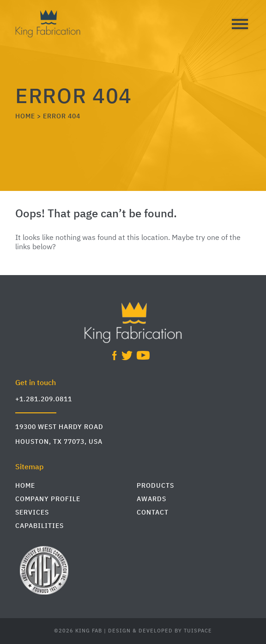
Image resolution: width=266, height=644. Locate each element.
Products (155, 486)
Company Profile (48, 499)
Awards (151, 499)
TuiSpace (198, 631)
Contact (153, 512)
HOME (25, 116)
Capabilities (39, 526)
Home (25, 486)
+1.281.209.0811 (44, 399)
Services (32, 512)
